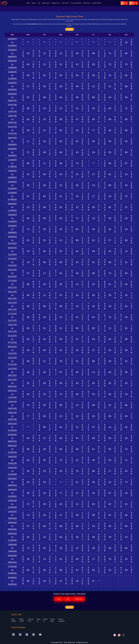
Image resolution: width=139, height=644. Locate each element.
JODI (39, 3)
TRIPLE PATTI (65, 3)
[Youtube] (40, 634)
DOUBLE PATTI (56, 3)
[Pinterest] (33, 634)
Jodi (68, 598)
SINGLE (34, 3)
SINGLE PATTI (46, 3)
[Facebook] (13, 634)
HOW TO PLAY (87, 3)
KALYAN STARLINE (76, 3)
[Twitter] (20, 634)
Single (59, 598)
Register (134, 3)
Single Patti (78, 598)
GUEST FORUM (97, 3)
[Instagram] (27, 634)
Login (124, 3)
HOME (28, 3)
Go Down (70, 28)
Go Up (69, 606)
